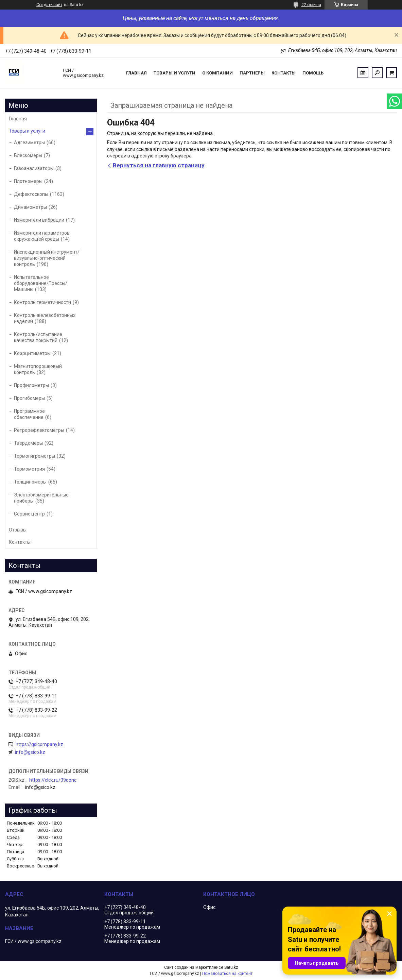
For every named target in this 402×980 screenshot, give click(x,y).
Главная (136, 73)
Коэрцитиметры (32, 353)
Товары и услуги (174, 73)
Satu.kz (231, 967)
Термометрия (29, 469)
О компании (217, 73)
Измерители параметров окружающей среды (42, 236)
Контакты (284, 73)
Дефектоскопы (31, 194)
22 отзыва (311, 5)
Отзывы (18, 530)
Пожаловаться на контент (227, 974)
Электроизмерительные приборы (41, 498)
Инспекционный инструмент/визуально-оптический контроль (47, 258)
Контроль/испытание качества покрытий (38, 337)
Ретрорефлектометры (39, 430)
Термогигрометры (34, 456)
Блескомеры (28, 155)
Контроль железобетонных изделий (45, 318)
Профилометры (31, 385)
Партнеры (252, 73)
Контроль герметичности (42, 302)
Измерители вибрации (39, 220)
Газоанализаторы (34, 168)
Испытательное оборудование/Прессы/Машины (41, 283)
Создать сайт (49, 5)
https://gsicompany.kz (39, 744)
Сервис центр (29, 514)
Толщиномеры (30, 482)
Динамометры (30, 207)
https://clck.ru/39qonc (53, 780)
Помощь (313, 73)
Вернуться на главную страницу (159, 165)
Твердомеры (28, 443)
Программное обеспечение (29, 414)
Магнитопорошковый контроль (38, 369)
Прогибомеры (29, 398)
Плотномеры (28, 181)
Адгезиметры (29, 142)
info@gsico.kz (30, 752)
